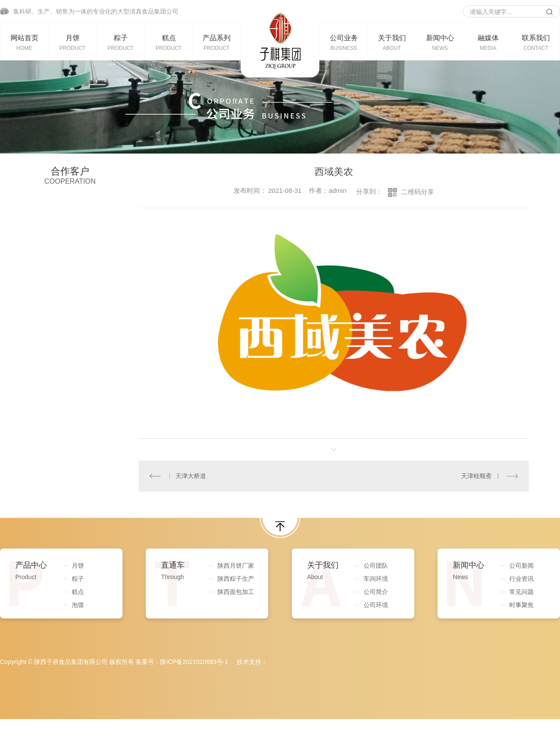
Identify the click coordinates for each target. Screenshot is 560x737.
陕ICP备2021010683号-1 (194, 662)
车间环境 (376, 579)
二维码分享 (418, 192)
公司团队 (376, 566)
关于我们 (392, 42)
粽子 (121, 42)
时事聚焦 (521, 605)
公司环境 (376, 605)
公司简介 (376, 592)
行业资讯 (521, 579)
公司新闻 (521, 566)
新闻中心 (440, 42)
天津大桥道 (191, 476)
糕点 (169, 42)
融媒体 (488, 42)
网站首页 (24, 42)
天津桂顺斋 (476, 476)
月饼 (72, 42)
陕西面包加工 (236, 592)
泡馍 (78, 605)
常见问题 (521, 592)
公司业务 (344, 42)
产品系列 (217, 42)
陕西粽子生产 (236, 579)
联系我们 (536, 42)
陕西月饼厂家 (236, 566)
